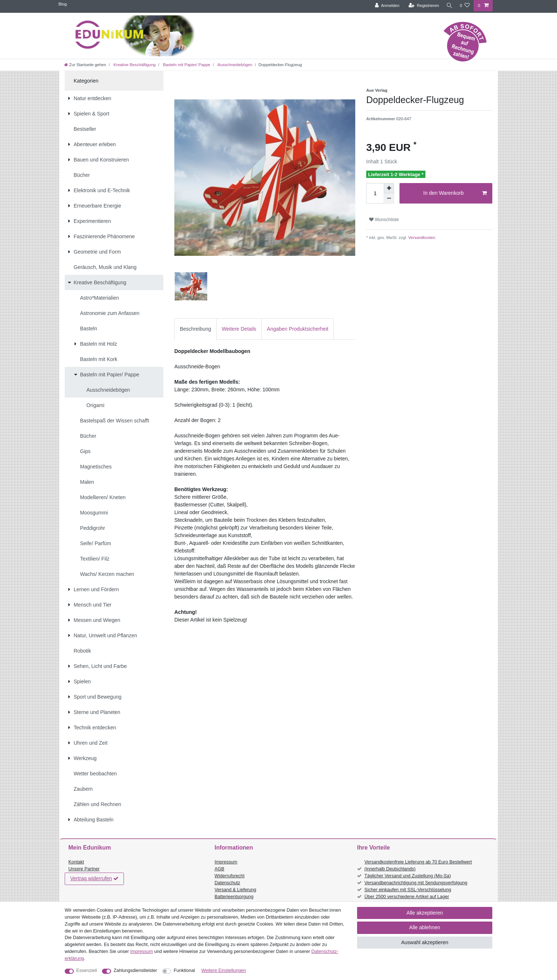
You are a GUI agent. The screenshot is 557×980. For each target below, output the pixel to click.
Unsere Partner (84, 869)
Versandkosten (421, 238)
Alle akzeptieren (425, 913)
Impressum (226, 862)
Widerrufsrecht (230, 876)
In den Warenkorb (455, 193)
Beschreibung (196, 329)
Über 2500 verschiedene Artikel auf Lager (407, 897)
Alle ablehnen (425, 927)
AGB (219, 869)
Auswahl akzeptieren (425, 942)
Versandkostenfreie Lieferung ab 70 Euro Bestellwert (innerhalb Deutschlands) (418, 865)
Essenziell (87, 970)
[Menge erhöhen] (389, 188)
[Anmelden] (385, 6)
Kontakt (76, 862)
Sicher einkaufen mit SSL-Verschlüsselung (408, 890)
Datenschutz (227, 883)
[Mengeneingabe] (375, 193)
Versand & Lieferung (235, 890)
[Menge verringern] (389, 198)
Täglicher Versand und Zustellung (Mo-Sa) (408, 876)
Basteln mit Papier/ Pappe (186, 65)
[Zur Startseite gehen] (85, 65)
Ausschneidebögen (234, 65)
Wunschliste (384, 220)
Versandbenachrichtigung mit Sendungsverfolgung (416, 883)
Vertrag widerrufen (94, 879)
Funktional (184, 970)
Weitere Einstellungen (224, 970)
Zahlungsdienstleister (135, 970)
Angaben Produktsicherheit (298, 329)
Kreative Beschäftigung (134, 65)
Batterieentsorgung (234, 897)
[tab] (196, 329)
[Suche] (448, 6)
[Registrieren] (422, 6)
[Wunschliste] (465, 6)
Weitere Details (239, 329)
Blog (62, 4)
